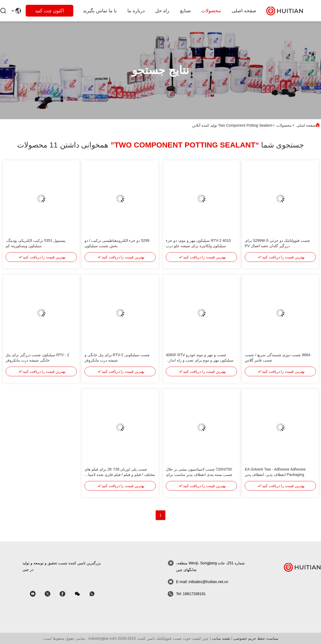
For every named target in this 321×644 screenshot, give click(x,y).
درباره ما (136, 11)
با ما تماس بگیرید (100, 11)
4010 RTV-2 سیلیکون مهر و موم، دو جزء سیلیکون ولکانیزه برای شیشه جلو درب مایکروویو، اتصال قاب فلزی (198, 246)
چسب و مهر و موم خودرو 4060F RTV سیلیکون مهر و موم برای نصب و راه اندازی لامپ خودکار (200, 360)
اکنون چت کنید (49, 11)
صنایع (185, 11)
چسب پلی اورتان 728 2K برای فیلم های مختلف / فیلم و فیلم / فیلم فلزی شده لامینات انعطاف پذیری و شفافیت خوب (120, 475)
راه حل (162, 11)
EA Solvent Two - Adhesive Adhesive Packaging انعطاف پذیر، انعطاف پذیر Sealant (275, 475)
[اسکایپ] (66, 594)
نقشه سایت (221, 638)
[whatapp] (96, 594)
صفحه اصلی (244, 11)
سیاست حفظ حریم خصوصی (256, 638)
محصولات (211, 11)
